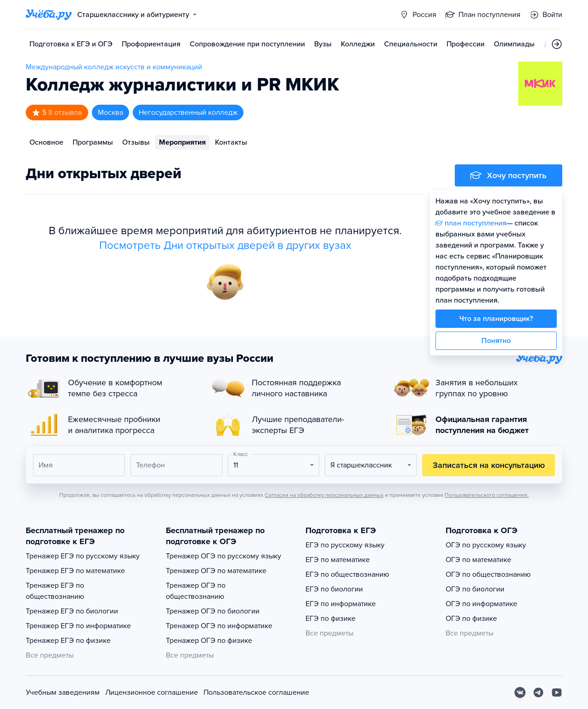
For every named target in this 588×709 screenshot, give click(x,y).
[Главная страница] (49, 15)
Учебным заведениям (63, 692)
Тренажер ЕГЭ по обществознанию (55, 591)
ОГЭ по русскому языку (486, 545)
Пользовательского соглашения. (487, 495)
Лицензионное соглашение (152, 692)
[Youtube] (557, 692)
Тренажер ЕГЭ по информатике (78, 626)
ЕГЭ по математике (338, 560)
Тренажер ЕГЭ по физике (68, 641)
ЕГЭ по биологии (334, 589)
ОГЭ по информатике (481, 604)
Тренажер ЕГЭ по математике (75, 571)
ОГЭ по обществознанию (488, 574)
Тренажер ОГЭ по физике (209, 641)
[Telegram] (538, 692)
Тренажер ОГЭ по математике (216, 571)
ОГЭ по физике (471, 619)
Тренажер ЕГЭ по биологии (72, 611)
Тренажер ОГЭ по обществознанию (196, 591)
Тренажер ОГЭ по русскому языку (223, 556)
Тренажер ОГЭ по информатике (219, 626)
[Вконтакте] (520, 692)
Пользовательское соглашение (256, 692)
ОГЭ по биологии (475, 589)
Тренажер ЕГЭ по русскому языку (83, 556)
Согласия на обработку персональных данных (324, 495)
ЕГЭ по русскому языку (345, 545)
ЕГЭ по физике (331, 619)
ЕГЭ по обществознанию (347, 574)
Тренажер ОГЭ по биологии (213, 611)
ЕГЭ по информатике (341, 604)
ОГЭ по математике (478, 560)
